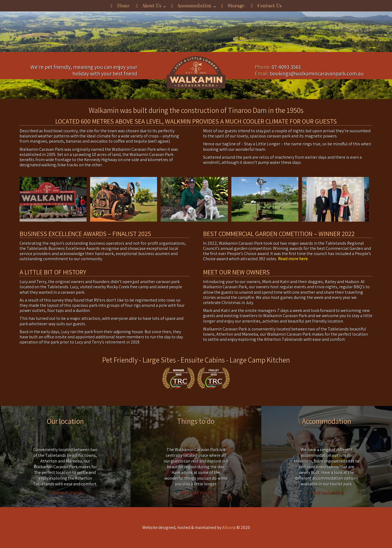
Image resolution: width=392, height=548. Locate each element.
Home (120, 6)
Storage (233, 6)
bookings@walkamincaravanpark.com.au (317, 74)
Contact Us (266, 6)
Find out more (65, 492)
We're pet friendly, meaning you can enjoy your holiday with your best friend (84, 70)
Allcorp (229, 527)
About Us (149, 6)
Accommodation (191, 6)
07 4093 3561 (286, 67)
